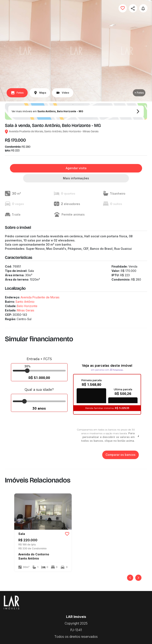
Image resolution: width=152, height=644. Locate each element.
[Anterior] (130, 578)
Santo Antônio (25, 302)
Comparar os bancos (121, 455)
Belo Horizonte (27, 306)
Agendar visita (76, 168)
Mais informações (76, 178)
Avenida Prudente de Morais (40, 297)
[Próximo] (138, 578)
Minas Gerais (26, 310)
